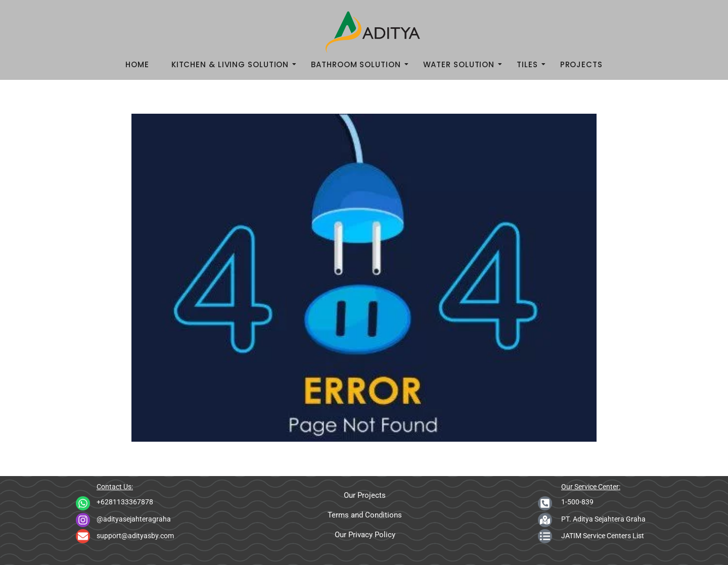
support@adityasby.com (135, 536)
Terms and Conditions (365, 515)
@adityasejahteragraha (134, 519)
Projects (581, 64)
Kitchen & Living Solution (233, 64)
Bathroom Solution (359, 64)
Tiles (530, 64)
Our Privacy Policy (365, 535)
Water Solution (462, 64)
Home (137, 64)
